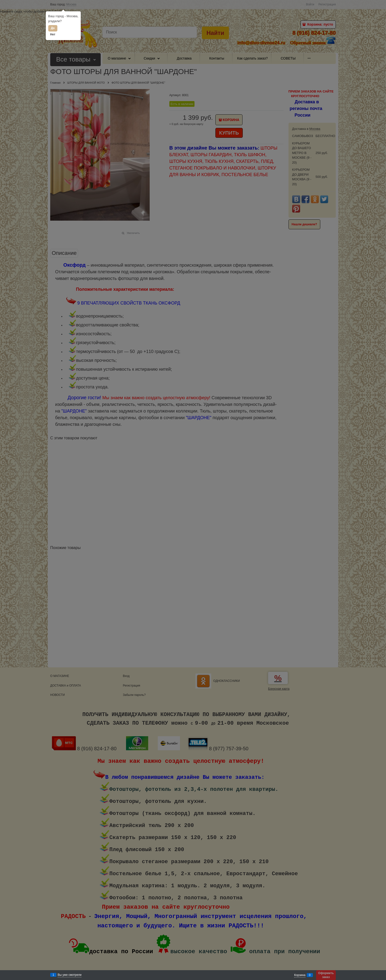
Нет (53, 34)
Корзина (300, 975)
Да (53, 28)
